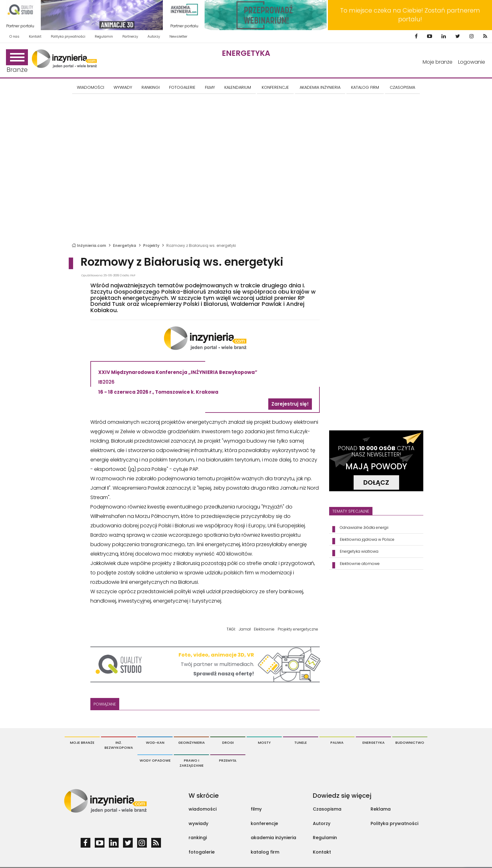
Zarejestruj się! (290, 404)
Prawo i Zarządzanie (192, 763)
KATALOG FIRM (365, 87)
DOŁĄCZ (376, 482)
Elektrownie (264, 629)
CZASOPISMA (402, 87)
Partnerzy (130, 36)
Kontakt (35, 36)
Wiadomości (91, 87)
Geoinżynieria (192, 743)
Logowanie (472, 62)
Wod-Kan (155, 743)
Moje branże (438, 62)
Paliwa (337, 743)
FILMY (210, 87)
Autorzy (154, 36)
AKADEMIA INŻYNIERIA (320, 87)
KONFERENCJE (275, 87)
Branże (17, 62)
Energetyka (246, 53)
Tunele (301, 743)
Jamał (245, 629)
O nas (14, 36)
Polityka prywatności (68, 36)
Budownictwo (410, 743)
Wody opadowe (155, 760)
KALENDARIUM (238, 87)
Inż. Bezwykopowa (119, 745)
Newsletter (178, 36)
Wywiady (123, 87)
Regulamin (104, 36)
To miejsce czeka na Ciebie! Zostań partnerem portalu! (410, 15)
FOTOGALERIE (182, 87)
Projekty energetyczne (298, 629)
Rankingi (151, 87)
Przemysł (228, 760)
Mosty (264, 743)
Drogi (228, 743)
